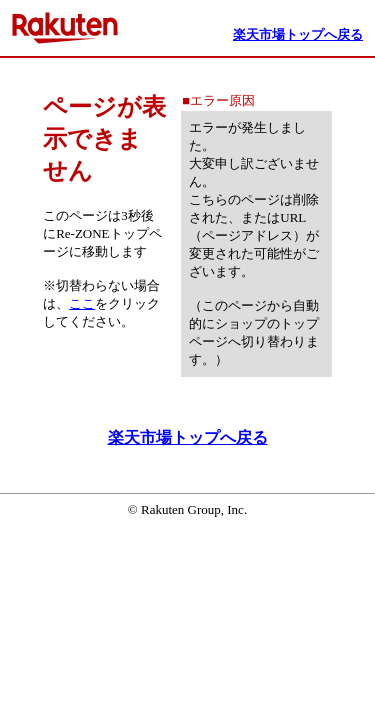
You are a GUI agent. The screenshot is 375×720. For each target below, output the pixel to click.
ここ (82, 303)
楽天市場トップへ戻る (188, 437)
